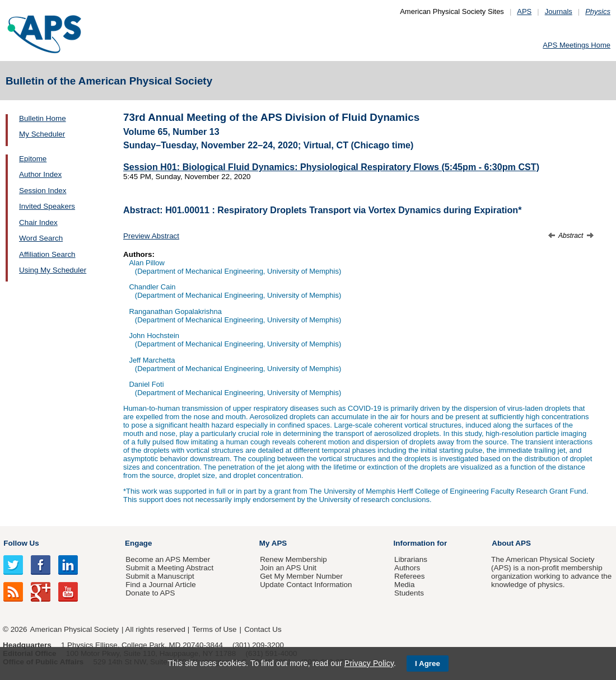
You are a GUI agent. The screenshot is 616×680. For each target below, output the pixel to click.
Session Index (43, 191)
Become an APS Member (168, 559)
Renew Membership (293, 559)
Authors (407, 568)
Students (409, 593)
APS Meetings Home (577, 45)
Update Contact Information (306, 585)
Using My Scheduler (53, 270)
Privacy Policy (369, 663)
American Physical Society (74, 629)
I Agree (428, 663)
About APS (511, 543)
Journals (559, 11)
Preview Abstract (151, 236)
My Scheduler (42, 134)
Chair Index (38, 222)
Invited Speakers (47, 206)
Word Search (41, 238)
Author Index (40, 174)
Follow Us (21, 543)
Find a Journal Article (160, 585)
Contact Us (263, 629)
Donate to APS (150, 593)
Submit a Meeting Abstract (169, 568)
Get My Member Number (301, 576)
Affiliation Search (47, 254)
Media (405, 585)
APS (524, 11)
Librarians (411, 559)
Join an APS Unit (288, 568)
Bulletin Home (43, 118)
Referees (410, 576)
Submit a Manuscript (160, 576)
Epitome (33, 159)
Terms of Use (214, 629)
